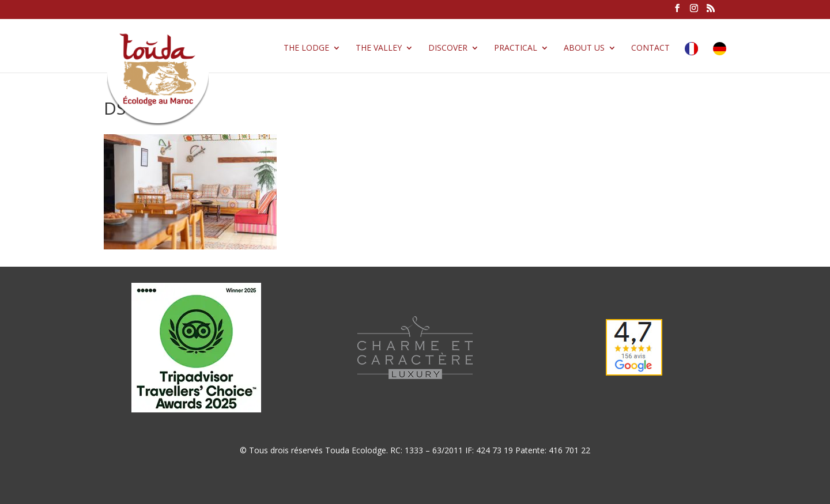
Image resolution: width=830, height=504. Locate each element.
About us (584, 48)
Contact (650, 48)
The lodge (306, 48)
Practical (516, 48)
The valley (379, 48)
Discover (448, 48)
